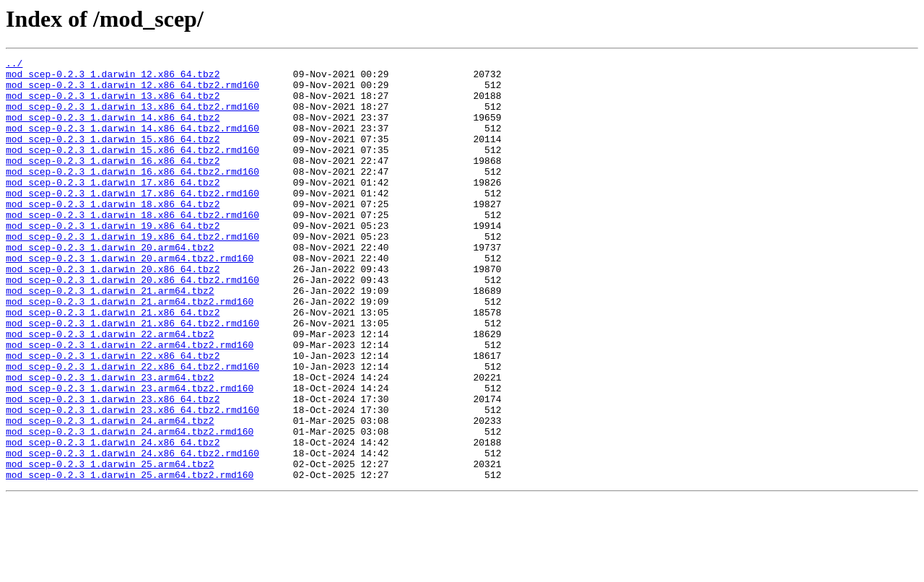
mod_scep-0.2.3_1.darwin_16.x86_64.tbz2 (113, 182)
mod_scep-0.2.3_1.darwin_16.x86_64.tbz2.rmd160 (132, 195)
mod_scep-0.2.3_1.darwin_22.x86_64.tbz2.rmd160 (132, 429)
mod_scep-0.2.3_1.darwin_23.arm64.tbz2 (110, 442)
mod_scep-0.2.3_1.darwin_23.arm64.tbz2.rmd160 (130, 455)
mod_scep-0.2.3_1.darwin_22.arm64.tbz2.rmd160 (130, 403)
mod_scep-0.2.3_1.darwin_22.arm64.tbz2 (110, 390)
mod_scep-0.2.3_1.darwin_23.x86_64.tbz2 (113, 468)
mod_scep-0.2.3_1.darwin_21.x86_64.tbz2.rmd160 (132, 377)
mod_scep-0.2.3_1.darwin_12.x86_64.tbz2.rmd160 (132, 91)
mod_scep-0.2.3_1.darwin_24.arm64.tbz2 (110, 494)
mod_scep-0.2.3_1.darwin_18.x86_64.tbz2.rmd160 (132, 247)
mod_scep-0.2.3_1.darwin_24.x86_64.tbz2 (113, 520)
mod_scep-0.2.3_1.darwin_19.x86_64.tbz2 (113, 260)
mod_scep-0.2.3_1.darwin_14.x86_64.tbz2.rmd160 (132, 143)
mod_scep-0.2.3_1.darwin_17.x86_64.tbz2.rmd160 (132, 221)
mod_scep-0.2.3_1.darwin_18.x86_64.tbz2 (113, 234)
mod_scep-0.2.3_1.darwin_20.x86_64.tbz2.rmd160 (132, 325)
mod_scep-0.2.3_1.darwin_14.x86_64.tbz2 (113, 130)
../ (14, 65)
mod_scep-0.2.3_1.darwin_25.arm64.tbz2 (110, 546)
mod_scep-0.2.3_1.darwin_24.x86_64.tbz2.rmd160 (132, 533)
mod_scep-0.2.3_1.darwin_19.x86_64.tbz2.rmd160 (132, 273)
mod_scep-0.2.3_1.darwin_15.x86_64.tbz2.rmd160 (132, 169)
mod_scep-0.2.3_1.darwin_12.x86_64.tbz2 (113, 78)
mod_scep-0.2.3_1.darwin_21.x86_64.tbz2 (113, 364)
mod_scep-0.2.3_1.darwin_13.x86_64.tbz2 (113, 104)
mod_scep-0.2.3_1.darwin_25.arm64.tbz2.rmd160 (130, 559)
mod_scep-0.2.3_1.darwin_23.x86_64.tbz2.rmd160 (132, 481)
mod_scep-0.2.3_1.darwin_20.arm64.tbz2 (110, 286)
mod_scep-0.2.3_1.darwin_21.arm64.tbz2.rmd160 (130, 351)
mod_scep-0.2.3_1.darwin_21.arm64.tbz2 (110, 338)
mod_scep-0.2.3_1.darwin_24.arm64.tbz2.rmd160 (130, 507)
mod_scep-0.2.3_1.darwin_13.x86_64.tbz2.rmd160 (132, 117)
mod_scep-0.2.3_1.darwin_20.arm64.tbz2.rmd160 (130, 299)
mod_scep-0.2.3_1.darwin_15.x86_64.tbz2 (113, 156)
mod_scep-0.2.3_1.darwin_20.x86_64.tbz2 (113, 312)
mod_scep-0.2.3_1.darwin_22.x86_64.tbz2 (113, 416)
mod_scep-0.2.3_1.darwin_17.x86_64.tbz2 (113, 208)
